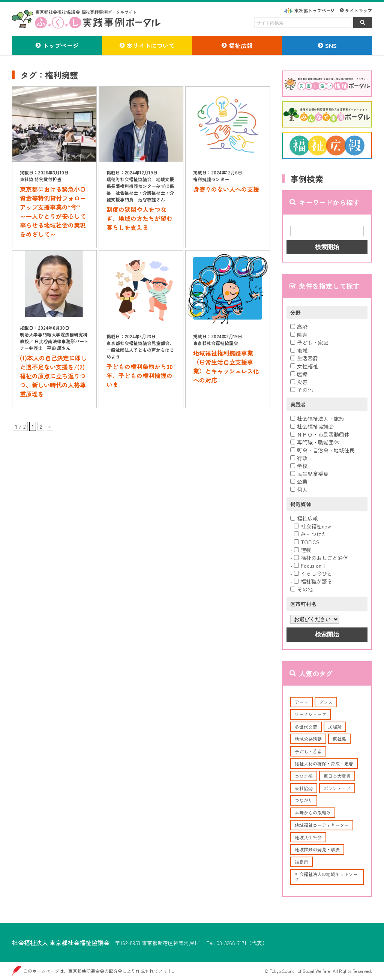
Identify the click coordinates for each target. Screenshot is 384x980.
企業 (299, 482)
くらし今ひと (313, 573)
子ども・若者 (308, 751)
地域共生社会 (308, 837)
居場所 (335, 727)
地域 (299, 350)
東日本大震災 (337, 776)
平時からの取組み (313, 813)
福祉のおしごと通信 (321, 558)
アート (301, 702)
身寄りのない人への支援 (226, 189)
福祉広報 (304, 518)
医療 (299, 374)
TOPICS (307, 542)
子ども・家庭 (309, 342)
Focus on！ (310, 566)
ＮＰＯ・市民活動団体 (320, 434)
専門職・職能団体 (315, 442)
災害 (299, 382)
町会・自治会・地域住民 (322, 450)
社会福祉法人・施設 (317, 419)
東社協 (339, 739)
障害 (299, 335)
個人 (299, 489)
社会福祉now (313, 526)
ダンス (326, 702)
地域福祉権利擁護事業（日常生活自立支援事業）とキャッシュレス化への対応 (226, 366)
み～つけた (310, 534)
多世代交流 (306, 727)
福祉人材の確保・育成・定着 (324, 763)
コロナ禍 (304, 776)
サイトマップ (358, 10)
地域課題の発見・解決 (317, 849)
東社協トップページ (315, 10)
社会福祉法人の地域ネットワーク (326, 877)
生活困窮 (304, 358)
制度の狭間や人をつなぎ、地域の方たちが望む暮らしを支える (139, 218)
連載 (303, 550)
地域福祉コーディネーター (322, 825)
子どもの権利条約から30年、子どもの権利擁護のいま (140, 375)
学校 (299, 466)
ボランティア (337, 788)
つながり (304, 800)
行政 (299, 458)
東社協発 (304, 788)
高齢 (299, 327)
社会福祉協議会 (312, 426)
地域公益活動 (308, 739)
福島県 (301, 862)
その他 (301, 390)
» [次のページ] (49, 426)
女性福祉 (304, 366)
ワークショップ (310, 714)
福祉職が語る (313, 581)
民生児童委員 (309, 474)
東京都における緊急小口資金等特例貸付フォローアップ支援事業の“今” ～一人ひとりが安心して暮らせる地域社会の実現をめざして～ (53, 212)
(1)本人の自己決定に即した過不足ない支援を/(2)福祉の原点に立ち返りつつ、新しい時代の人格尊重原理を (53, 376)
